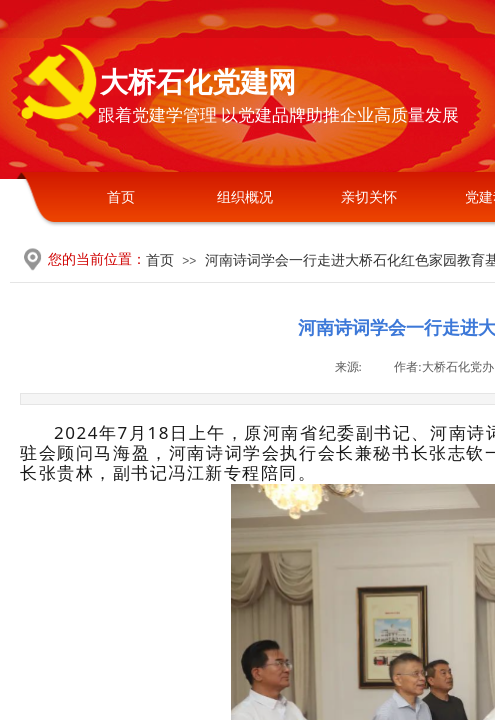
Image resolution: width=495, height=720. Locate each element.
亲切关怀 (369, 197)
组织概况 (245, 197)
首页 (121, 197)
